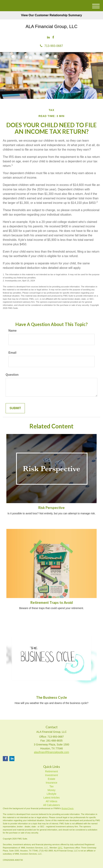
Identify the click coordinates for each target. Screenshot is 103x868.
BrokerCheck (68, 808)
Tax (52, 786)
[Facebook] (53, 37)
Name (13, 331)
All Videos (51, 801)
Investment (51, 775)
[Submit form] (15, 408)
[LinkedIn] (48, 37)
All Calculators (51, 805)
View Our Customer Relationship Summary (51, 15)
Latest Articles (51, 798)
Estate (52, 779)
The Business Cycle (51, 697)
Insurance (51, 783)
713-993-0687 (51, 46)
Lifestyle (51, 794)
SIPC (60, 848)
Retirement (51, 771)
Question (12, 375)
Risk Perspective (51, 508)
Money (51, 790)
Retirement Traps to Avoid (52, 603)
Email (12, 353)
